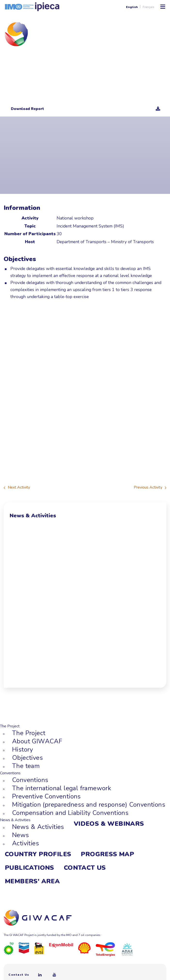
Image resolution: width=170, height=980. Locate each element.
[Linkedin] (40, 975)
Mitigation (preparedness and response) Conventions (89, 805)
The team (26, 766)
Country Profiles (38, 854)
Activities (26, 843)
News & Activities (38, 827)
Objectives (27, 758)
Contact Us (85, 868)
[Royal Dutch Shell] (84, 948)
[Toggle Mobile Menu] (163, 7)
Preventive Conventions (46, 796)
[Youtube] (55, 975)
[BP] (9, 948)
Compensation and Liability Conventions (70, 813)
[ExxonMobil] (61, 945)
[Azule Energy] (127, 949)
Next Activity (17, 487)
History (23, 750)
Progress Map (107, 854)
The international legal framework (62, 788)
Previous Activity (150, 487)
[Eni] (39, 948)
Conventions (30, 780)
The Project (29, 733)
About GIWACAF (37, 741)
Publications (30, 868)
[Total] (105, 949)
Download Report (86, 109)
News (21, 835)
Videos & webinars (109, 824)
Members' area (32, 881)
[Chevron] (24, 948)
